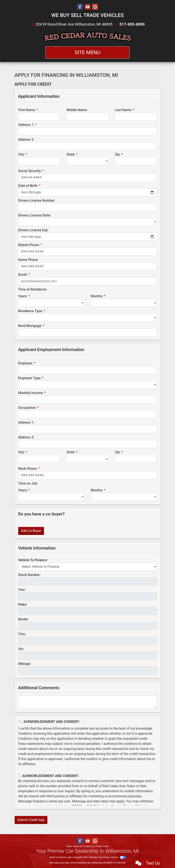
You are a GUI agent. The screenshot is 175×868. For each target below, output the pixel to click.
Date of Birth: (28, 186)
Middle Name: (77, 110)
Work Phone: (28, 469)
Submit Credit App (31, 820)
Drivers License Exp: (33, 230)
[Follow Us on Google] (95, 7)
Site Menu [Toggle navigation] (88, 52)
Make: (23, 604)
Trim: (22, 634)
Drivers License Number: (37, 200)
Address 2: (26, 140)
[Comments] (88, 702)
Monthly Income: (31, 393)
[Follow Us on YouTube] (88, 7)
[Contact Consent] (20, 776)
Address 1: (26, 125)
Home (69, 846)
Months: (97, 296)
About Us (78, 846)
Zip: (118, 154)
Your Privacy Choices (112, 857)
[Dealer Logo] (87, 37)
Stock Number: (29, 575)
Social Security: (30, 171)
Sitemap (93, 857)
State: (71, 154)
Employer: (26, 363)
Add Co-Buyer (31, 531)
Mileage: (25, 664)
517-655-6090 (132, 24)
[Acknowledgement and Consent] (20, 721)
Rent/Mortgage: (30, 326)
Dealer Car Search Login (60, 857)
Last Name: (124, 110)
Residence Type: (31, 311)
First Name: (27, 110)
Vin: (21, 649)
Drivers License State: (35, 215)
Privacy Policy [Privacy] (102, 846)
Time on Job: (28, 483)
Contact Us (89, 846)
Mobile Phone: (29, 245)
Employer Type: (30, 378)
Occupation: (27, 408)
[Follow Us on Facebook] (80, 7)
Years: (23, 296)
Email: (23, 275)
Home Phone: (28, 260)
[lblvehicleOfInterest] (88, 567)
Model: (23, 619)
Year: (22, 590)
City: (22, 154)
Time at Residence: (33, 289)
